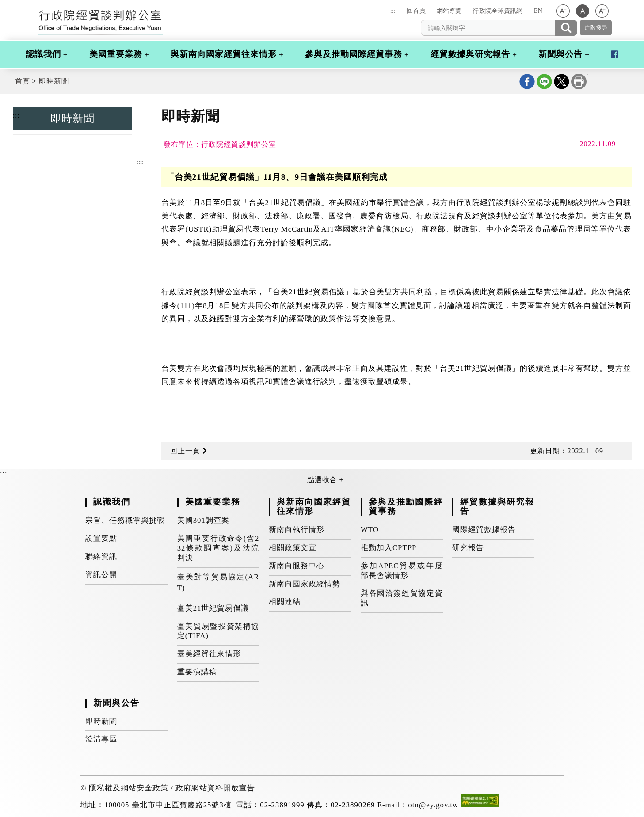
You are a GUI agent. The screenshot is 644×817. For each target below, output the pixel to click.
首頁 (23, 81)
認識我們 (43, 54)
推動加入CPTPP (389, 548)
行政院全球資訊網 (497, 11)
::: (393, 11)
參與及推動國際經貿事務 (354, 54)
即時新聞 (54, 81)
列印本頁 (579, 82)
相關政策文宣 (293, 548)
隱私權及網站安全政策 (129, 788)
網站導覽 (449, 11)
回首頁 (416, 11)
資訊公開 (101, 575)
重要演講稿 (197, 672)
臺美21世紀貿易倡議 (213, 608)
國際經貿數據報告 (484, 530)
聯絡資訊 (101, 557)
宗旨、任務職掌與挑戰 (125, 520)
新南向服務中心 (297, 566)
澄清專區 (101, 739)
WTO (370, 530)
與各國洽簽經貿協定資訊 (402, 598)
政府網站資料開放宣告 (215, 788)
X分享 (562, 82)
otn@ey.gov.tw (433, 805)
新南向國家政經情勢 (305, 584)
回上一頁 (189, 451)
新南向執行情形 (297, 530)
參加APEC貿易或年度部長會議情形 (402, 571)
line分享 (544, 82)
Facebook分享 (527, 82)
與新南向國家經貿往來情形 (224, 54)
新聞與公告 (560, 54)
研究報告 (468, 548)
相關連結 (285, 602)
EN (538, 11)
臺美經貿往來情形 (209, 654)
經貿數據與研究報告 (470, 54)
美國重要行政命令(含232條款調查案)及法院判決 (218, 548)
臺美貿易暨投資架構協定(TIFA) (218, 631)
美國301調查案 (203, 520)
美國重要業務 (116, 54)
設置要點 (101, 538)
